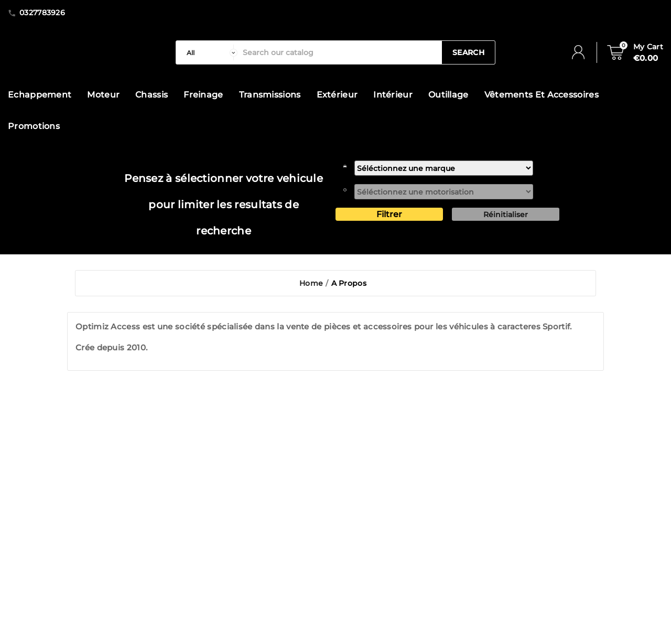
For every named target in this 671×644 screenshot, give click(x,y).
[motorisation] (444, 192)
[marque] (444, 168)
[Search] (340, 52)
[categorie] (209, 52)
